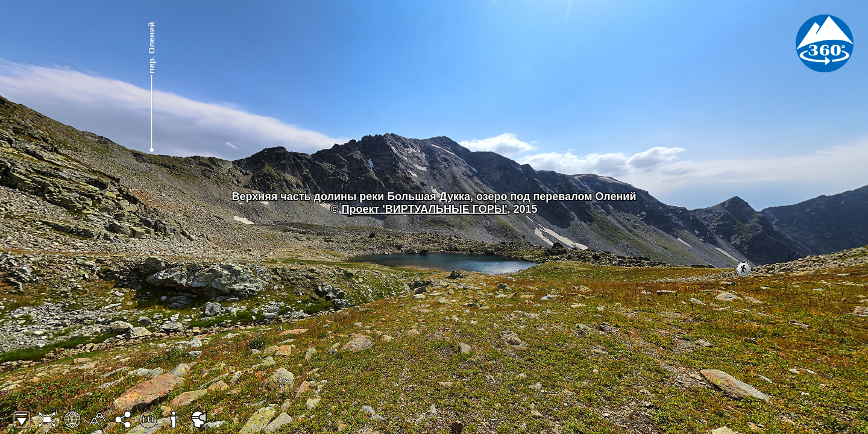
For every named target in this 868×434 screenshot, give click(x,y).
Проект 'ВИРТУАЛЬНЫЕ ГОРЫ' (425, 209)
